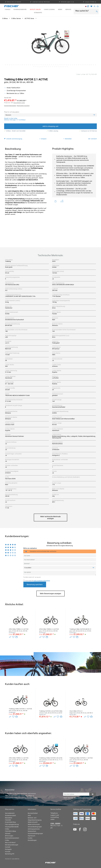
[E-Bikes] (8, 9)
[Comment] (60, 568)
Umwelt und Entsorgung (13, 139)
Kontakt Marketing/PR (10, 853)
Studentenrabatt (11, 815)
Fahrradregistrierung (11, 824)
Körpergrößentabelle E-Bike (11, 828)
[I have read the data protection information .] (24, 580)
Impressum (32, 836)
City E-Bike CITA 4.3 (81, 712)
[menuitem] (8, 9)
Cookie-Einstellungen (32, 839)
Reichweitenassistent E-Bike (11, 839)
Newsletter (9, 818)
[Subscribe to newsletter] (93, 794)
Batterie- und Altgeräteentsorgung (34, 819)
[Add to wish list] (13, 637)
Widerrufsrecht (33, 822)
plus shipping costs (19, 103)
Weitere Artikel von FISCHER (62, 201)
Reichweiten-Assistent (23, 106)
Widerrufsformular (34, 824)
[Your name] (60, 556)
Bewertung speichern (35, 584)
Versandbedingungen (34, 827)
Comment (93, 139)
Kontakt (8, 847)
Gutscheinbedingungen (34, 833)
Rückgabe (8, 849)
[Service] (68, 9)
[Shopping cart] (98, 6)
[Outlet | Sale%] (35, 9)
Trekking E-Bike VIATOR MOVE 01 (80, 630)
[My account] (95, 6)
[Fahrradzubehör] (20, 9)
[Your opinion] (60, 573)
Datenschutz (32, 831)
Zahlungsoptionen (34, 829)
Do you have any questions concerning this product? (56, 201)
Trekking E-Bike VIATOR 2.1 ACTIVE (20, 710)
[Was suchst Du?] (85, 11)
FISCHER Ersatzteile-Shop (10, 821)
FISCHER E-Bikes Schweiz (11, 832)
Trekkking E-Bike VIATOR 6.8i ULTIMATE (51, 759)
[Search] (97, 11)
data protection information (42, 581)
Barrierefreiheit (33, 813)
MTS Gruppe (9, 836)
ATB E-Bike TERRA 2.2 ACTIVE (19, 630)
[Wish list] (91, 6)
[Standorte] (38, 13)
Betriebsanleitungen (11, 845)
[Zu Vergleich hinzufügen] (10, 637)
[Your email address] (60, 560)
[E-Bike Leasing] (49, 9)
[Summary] (60, 564)
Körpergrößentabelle (10, 106)
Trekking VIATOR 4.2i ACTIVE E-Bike (51, 712)
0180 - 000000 (55, 824)
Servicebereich (10, 813)
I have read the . (38, 581)
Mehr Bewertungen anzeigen (50, 594)
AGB (29, 815)
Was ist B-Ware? (10, 843)
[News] (60, 9)
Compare (43, 139)
